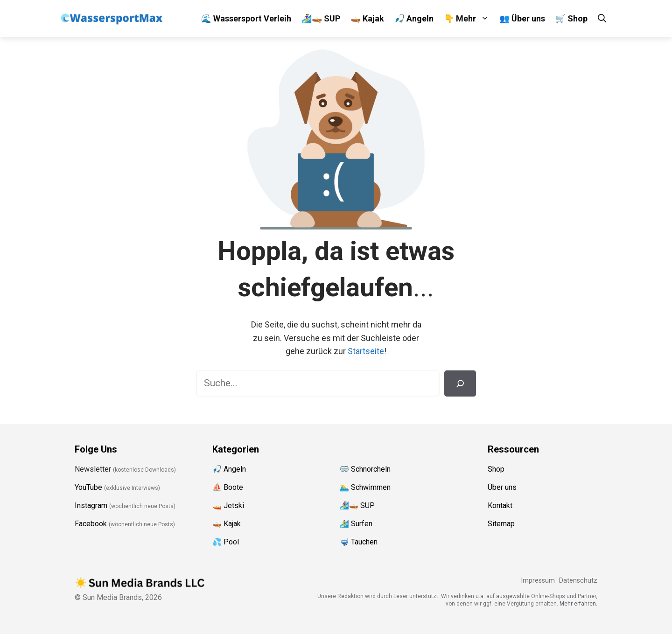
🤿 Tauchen (359, 542)
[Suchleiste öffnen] (602, 18)
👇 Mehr (469, 18)
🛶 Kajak (367, 18)
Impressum (538, 581)
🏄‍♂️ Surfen (356, 524)
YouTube (88, 487)
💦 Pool (226, 542)
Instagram (91, 505)
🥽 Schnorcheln (365, 469)
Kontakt (500, 505)
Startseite (366, 351)
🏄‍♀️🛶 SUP (321, 18)
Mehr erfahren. (578, 604)
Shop (496, 469)
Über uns (502, 487)
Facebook (91, 524)
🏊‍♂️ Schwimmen (365, 487)
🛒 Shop (571, 18)
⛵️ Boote (228, 487)
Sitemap (501, 524)
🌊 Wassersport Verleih (246, 18)
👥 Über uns (522, 18)
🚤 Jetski (228, 505)
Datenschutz (578, 581)
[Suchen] (460, 383)
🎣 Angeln (414, 18)
